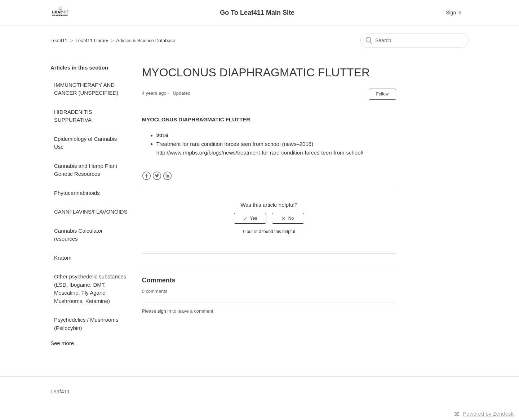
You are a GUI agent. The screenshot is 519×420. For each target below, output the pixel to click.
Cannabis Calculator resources (78, 235)
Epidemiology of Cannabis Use (85, 143)
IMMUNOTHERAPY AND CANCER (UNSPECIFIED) (86, 89)
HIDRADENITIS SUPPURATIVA (73, 116)
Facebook (147, 176)
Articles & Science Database (146, 41)
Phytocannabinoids (77, 193)
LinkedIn (167, 176)
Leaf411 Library (92, 41)
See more (62, 343)
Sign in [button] (454, 13)
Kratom (63, 258)
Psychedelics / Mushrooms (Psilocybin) (86, 324)
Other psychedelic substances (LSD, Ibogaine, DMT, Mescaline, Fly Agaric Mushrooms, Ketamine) (90, 289)
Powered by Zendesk (488, 414)
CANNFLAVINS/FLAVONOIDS (91, 212)
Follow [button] (383, 94)
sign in (164, 311)
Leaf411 (59, 41)
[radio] (250, 218)
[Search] (414, 40)
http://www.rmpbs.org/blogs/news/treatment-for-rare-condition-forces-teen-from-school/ (260, 153)
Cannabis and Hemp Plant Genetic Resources (86, 170)
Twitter (157, 176)
